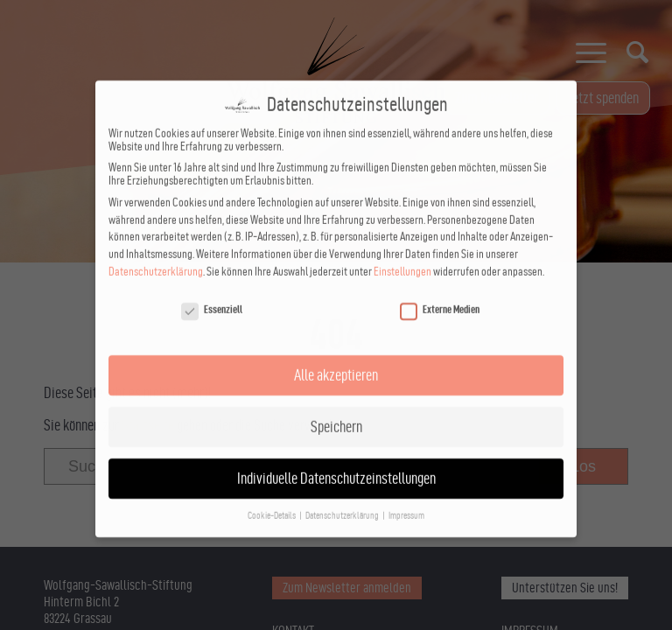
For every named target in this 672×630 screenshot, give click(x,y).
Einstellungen (402, 257)
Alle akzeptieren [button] (336, 360)
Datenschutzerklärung (156, 257)
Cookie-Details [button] (273, 501)
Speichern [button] (336, 412)
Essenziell (212, 295)
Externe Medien (440, 295)
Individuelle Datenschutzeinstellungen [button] (336, 463)
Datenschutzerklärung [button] (343, 501)
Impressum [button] (406, 501)
